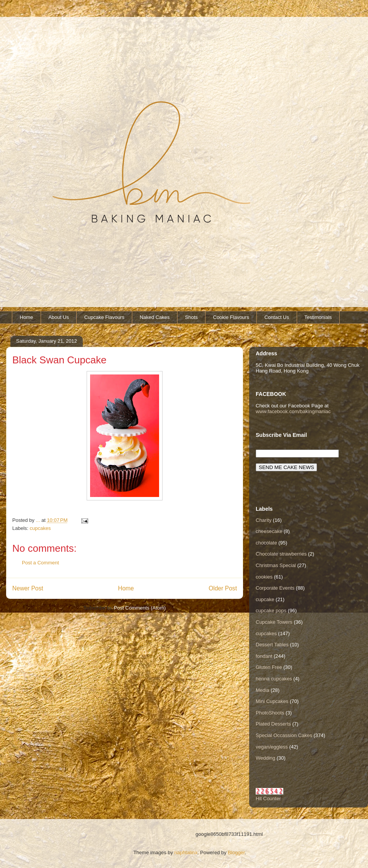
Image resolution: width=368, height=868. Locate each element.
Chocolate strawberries (281, 554)
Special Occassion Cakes (284, 735)
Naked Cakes (154, 317)
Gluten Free (269, 667)
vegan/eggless (272, 747)
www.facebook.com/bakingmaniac (293, 411)
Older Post (223, 588)
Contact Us (277, 317)
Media (262, 690)
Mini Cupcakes (272, 701)
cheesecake (269, 531)
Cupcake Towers (274, 622)
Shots (191, 317)
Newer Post (28, 588)
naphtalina (186, 852)
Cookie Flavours (231, 317)
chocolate (266, 543)
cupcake (265, 599)
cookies (264, 577)
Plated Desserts (273, 724)
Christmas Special (276, 565)
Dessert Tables (272, 645)
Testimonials (318, 317)
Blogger (236, 852)
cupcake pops (271, 611)
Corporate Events (275, 588)
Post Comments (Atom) (140, 608)
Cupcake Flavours (104, 317)
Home (27, 317)
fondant (264, 656)
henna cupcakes (274, 679)
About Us (58, 317)
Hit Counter (268, 799)
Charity (264, 520)
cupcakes (40, 528)
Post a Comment (40, 563)
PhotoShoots (270, 713)
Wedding (265, 758)
